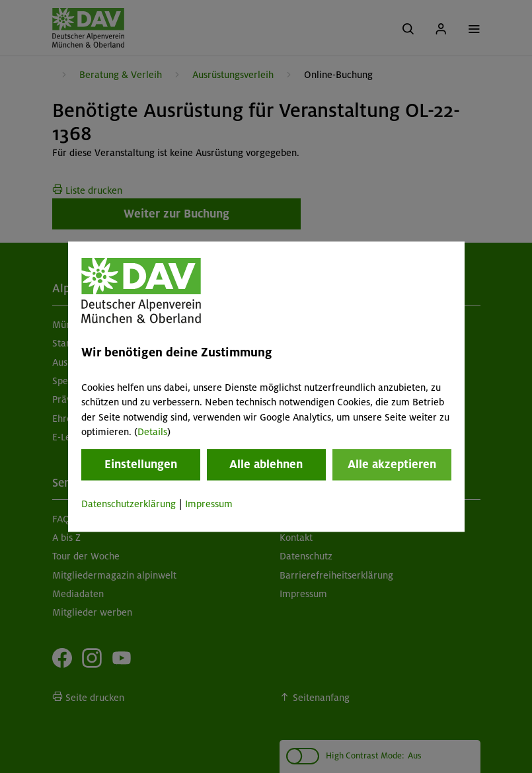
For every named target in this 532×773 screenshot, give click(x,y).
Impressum (209, 505)
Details (152, 432)
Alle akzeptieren (392, 465)
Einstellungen (141, 465)
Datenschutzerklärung (129, 505)
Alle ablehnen (266, 465)
